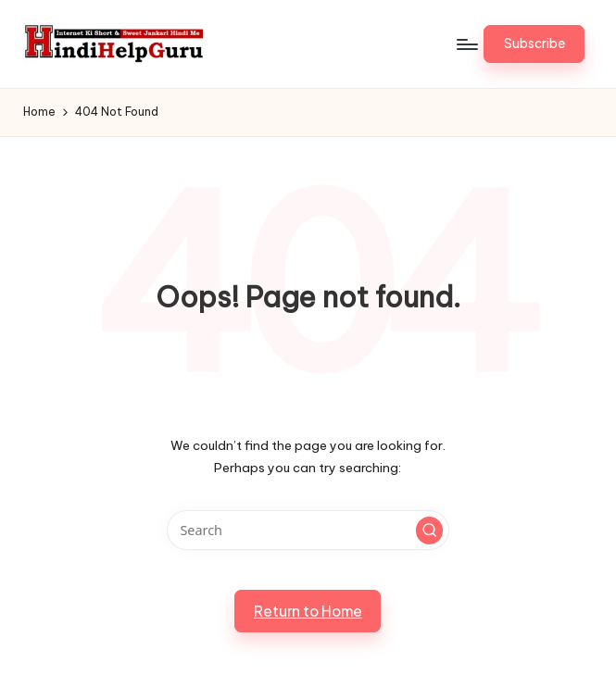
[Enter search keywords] (308, 530)
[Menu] (466, 44)
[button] (534, 44)
